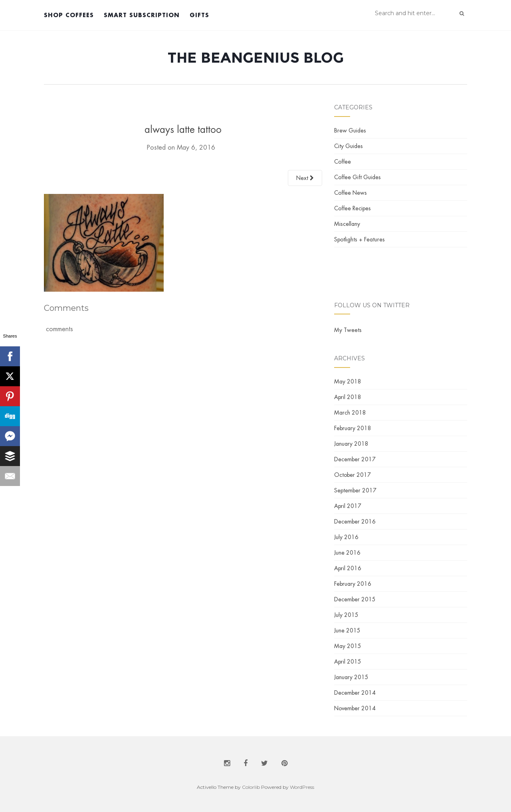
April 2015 (348, 662)
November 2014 (355, 708)
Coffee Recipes (353, 208)
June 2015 (347, 630)
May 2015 (348, 646)
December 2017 (355, 459)
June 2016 (347, 553)
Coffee (343, 162)
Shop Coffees (69, 15)
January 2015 (351, 677)
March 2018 (350, 413)
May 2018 (348, 381)
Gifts (199, 15)
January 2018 (351, 444)
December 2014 (355, 693)
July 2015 (346, 615)
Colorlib (251, 787)
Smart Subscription (142, 15)
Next (305, 178)
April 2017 (348, 506)
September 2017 (355, 490)
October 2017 (353, 475)
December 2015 (355, 599)
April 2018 (348, 397)
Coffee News (351, 193)
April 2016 (348, 568)
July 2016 (346, 537)
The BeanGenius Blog (256, 57)
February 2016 (353, 584)
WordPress (302, 787)
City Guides (349, 146)
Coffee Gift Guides (358, 177)
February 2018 (353, 428)
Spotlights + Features (359, 239)
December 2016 (355, 522)
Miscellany (347, 224)
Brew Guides (350, 130)
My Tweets (348, 330)
